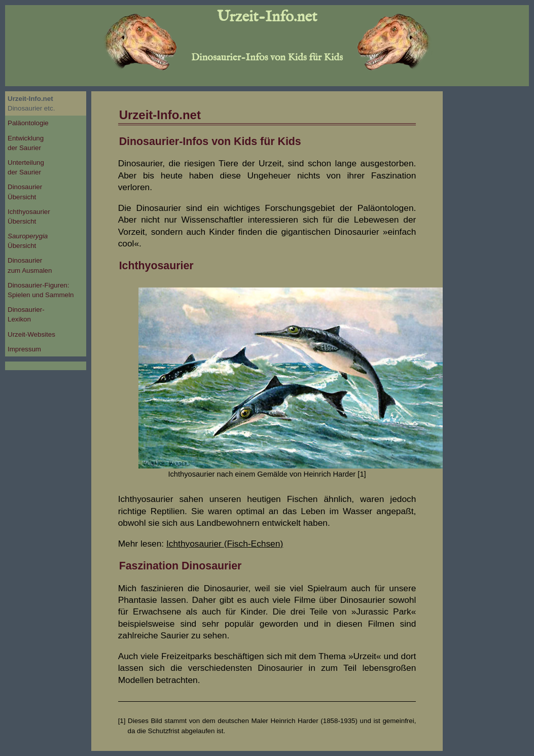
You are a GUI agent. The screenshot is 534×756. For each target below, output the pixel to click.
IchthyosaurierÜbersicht (29, 217)
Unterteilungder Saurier (26, 167)
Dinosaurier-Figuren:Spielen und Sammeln (41, 290)
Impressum (24, 349)
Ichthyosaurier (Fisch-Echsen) (225, 544)
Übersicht (28, 241)
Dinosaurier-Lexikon (26, 314)
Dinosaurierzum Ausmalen (30, 265)
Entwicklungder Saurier (26, 143)
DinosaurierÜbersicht (25, 192)
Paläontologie (28, 123)
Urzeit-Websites (31, 334)
